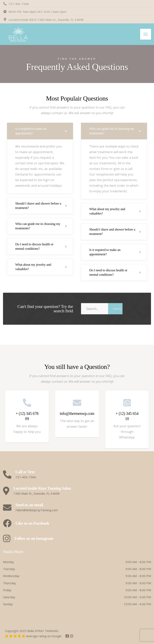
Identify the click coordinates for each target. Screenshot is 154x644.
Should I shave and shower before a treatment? (38, 206)
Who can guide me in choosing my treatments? (38, 226)
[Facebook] (68, 636)
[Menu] (146, 34)
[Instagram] (72, 636)
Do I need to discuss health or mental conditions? (34, 246)
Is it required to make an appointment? (31, 131)
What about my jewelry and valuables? (33, 267)
